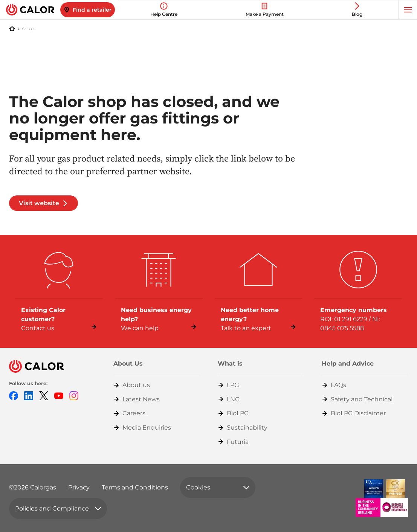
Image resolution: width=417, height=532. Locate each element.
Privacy (79, 487)
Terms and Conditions (135, 487)
